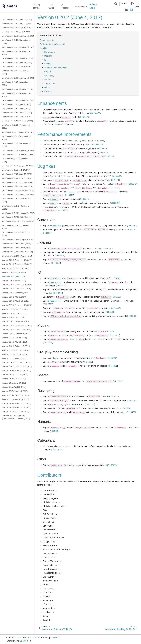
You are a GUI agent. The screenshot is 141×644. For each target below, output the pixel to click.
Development (81, 6)
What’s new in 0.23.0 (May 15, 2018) (17, 256)
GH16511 (69, 195)
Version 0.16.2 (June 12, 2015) (15, 313)
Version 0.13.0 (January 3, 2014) (16, 350)
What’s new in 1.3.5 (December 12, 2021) (17, 84)
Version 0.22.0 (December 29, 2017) (17, 260)
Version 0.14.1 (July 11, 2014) (14, 338)
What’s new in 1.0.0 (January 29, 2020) (18, 195)
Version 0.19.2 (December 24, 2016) (17, 285)
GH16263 (108, 248)
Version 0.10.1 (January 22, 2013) (16, 362)
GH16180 (84, 117)
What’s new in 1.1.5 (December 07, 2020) (17, 145)
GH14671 (61, 286)
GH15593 (115, 188)
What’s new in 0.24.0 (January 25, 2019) (16, 234)
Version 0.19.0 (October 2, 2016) (16, 293)
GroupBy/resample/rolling (56, 68)
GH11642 (59, 124)
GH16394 (90, 404)
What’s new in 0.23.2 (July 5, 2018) (17, 248)
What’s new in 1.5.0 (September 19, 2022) (17, 53)
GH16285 (100, 141)
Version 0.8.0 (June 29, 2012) (14, 383)
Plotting (48, 64)
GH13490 (133, 184)
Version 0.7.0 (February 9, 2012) (15, 399)
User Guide (51, 6)
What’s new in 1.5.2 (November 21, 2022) (17, 42)
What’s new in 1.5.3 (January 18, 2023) (18, 36)
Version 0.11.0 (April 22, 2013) (15, 358)
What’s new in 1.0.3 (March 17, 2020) (17, 182)
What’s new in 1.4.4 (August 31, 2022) (18, 58)
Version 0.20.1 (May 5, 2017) (14, 281)
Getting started (36, 6)
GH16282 (55, 431)
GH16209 (131, 316)
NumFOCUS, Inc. (32, 637)
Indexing (48, 56)
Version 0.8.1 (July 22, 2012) (14, 379)
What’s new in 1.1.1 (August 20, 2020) (18, 166)
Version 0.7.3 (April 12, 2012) (14, 387)
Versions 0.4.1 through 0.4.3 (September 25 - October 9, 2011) (16, 417)
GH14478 (95, 113)
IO (45, 60)
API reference (65, 6)
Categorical (49, 83)
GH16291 (116, 180)
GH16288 (58, 293)
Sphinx (23, 641)
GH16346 (98, 145)
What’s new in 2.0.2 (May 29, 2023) (17, 24)
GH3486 (110, 331)
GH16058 (88, 362)
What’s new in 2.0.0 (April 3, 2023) (16, 32)
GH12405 (115, 335)
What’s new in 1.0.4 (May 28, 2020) (17, 178)
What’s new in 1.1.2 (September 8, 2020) (16, 160)
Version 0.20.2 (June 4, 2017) (15, 276)
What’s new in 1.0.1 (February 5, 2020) (18, 190)
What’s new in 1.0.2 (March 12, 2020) (17, 186)
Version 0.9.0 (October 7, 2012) (15, 375)
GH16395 (125, 408)
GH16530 (48, 304)
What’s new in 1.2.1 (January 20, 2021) (18, 132)
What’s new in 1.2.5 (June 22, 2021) (17, 113)
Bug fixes (44, 48)
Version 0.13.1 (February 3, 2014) (16, 346)
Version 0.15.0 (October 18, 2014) (16, 334)
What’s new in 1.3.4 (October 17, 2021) (18, 89)
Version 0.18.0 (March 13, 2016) (15, 301)
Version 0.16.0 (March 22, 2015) (15, 321)
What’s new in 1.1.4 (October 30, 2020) (18, 151)
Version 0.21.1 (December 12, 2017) (17, 264)
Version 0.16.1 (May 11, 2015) (15, 317)
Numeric (48, 79)
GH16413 (103, 152)
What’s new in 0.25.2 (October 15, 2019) (16, 207)
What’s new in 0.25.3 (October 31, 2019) (16, 200)
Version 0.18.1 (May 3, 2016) (14, 297)
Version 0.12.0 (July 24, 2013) (14, 354)
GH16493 (116, 308)
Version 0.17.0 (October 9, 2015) (16, 309)
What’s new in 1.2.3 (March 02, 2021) (17, 121)
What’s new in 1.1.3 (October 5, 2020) (18, 155)
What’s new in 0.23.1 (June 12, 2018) (17, 252)
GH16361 (113, 366)
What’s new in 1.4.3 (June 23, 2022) (17, 63)
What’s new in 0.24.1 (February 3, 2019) (16, 227)
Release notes (93, 6)
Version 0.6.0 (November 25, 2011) (17, 407)
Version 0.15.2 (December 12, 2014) (17, 326)
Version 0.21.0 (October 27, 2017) (16, 268)
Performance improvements (53, 44)
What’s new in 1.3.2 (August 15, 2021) (18, 100)
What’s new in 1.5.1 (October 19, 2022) (18, 47)
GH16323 (114, 396)
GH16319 (88, 145)
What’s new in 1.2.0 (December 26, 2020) (17, 138)
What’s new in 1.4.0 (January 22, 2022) (18, 78)
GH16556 (109, 156)
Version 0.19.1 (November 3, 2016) (17, 289)
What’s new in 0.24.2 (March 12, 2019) (18, 221)
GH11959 (48, 342)
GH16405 (131, 412)
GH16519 (84, 199)
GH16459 (115, 203)
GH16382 (132, 400)
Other (47, 87)
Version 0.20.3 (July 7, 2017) (14, 272)
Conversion (49, 52)
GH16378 (131, 230)
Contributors (46, 91)
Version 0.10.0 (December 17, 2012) (17, 367)
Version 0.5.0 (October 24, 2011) (16, 412)
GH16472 (117, 278)
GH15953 (117, 297)
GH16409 (63, 210)
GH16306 (47, 233)
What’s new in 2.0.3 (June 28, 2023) (17, 20)
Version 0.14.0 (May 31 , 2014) (15, 342)
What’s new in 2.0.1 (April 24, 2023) (17, 28)
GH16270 (112, 465)
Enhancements (47, 40)
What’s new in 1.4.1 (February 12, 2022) (16, 72)
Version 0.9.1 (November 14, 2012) (17, 371)
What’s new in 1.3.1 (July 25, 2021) (17, 104)
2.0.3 (123, 4)
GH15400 (102, 148)
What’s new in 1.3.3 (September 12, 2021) (17, 95)
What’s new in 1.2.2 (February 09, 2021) (16, 127)
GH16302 (132, 226)
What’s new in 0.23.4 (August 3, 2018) (18, 240)
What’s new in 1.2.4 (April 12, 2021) (17, 117)
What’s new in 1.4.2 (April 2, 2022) (16, 67)
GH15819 (112, 358)
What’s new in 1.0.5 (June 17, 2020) (17, 174)
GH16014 (58, 450)
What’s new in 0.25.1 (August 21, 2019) (18, 213)
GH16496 (116, 176)
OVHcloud (55, 637)
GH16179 (118, 381)
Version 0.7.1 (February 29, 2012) (16, 395)
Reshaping (49, 75)
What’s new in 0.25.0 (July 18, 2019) (17, 217)
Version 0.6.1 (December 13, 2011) (17, 403)
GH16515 (60, 256)
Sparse (48, 71)
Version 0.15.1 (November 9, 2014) (17, 330)
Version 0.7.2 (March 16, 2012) (15, 391)
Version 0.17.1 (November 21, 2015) (17, 305)
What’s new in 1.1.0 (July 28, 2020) (17, 170)
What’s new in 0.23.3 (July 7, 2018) (17, 244)
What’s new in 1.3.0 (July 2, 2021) (16, 109)
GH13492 (110, 312)
